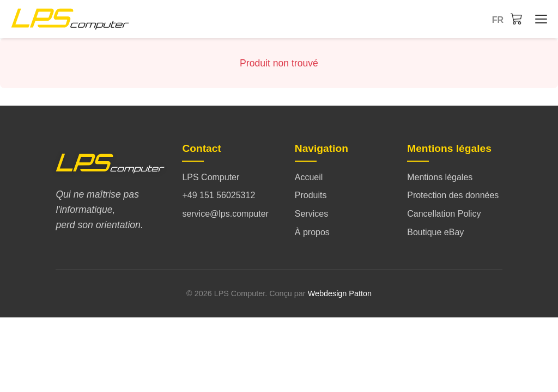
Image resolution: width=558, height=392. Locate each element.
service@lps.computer (225, 214)
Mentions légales (440, 177)
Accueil (309, 177)
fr (498, 20)
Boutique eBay (435, 232)
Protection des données (453, 195)
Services (311, 214)
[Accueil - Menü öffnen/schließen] (538, 19)
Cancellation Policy (444, 214)
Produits (311, 195)
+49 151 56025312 (219, 195)
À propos (312, 232)
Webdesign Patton (340, 293)
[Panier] (517, 19)
